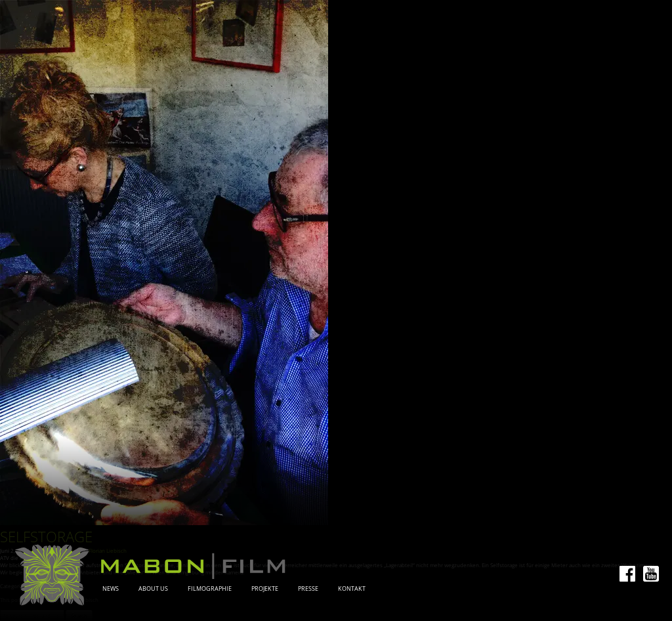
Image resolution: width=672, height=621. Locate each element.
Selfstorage (46, 537)
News (111, 589)
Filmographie (210, 589)
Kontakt (352, 589)
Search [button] (79, 615)
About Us (153, 589)
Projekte (265, 589)
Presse (308, 589)
